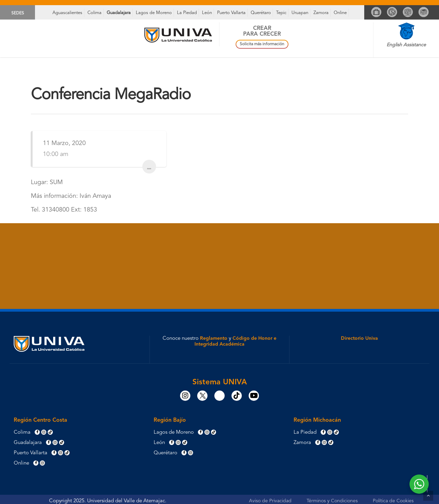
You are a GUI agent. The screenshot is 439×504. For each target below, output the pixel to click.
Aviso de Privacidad (270, 501)
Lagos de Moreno (154, 13)
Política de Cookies (393, 501)
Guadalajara (119, 13)
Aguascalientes (67, 13)
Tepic (281, 13)
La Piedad (187, 13)
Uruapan (300, 13)
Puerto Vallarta (231, 13)
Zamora (321, 13)
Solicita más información (262, 44)
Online (340, 13)
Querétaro (261, 13)
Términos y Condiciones (332, 501)
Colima (94, 13)
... (149, 166)
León (207, 13)
